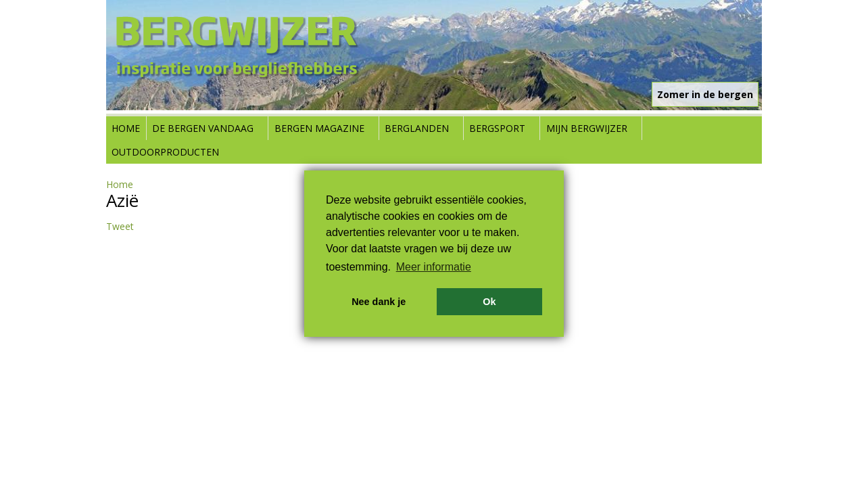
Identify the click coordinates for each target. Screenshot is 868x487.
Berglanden (417, 128)
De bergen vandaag (203, 128)
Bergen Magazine (319, 128)
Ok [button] (489, 302)
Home (126, 128)
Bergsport (497, 128)
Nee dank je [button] (379, 302)
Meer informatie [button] (434, 267)
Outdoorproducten (165, 152)
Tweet (120, 226)
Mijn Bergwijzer (587, 128)
